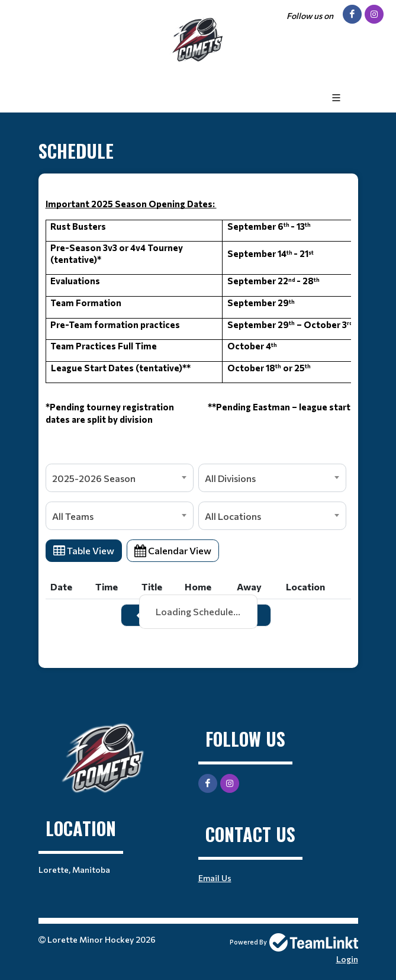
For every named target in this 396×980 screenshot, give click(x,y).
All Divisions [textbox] (230, 478)
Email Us (215, 878)
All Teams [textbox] (73, 516)
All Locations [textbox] (233, 516)
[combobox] (120, 478)
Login (347, 959)
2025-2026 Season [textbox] (94, 478)
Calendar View (173, 550)
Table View (84, 550)
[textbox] (198, 324)
